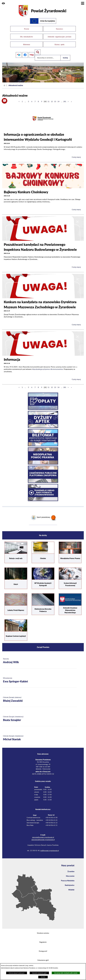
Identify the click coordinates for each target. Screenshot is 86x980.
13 (55, 99)
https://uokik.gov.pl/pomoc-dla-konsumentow (47, 367)
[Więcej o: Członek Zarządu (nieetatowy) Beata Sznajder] (39, 716)
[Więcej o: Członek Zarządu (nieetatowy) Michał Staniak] (39, 735)
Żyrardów (71, 868)
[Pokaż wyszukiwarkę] (38, 49)
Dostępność (43, 948)
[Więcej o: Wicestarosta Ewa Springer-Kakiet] (39, 677)
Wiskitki (71, 887)
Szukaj (65, 55)
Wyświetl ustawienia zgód (39, 973)
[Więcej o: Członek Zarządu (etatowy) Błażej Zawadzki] (39, 697)
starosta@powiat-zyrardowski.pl (43, 834)
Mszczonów (70, 873)
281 (65, 99)
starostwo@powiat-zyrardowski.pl (43, 837)
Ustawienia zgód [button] (43, 957)
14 (58, 99)
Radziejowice (70, 882)
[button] (3, 3)
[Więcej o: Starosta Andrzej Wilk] (39, 658)
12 (52, 99)
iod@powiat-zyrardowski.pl (50, 848)
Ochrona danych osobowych (17, 973)
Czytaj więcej (76, 154)
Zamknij (43, 977)
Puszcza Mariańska (68, 878)
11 (48, 99)
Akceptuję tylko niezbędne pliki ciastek (66, 973)
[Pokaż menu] (83, 3)
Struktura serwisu (43, 930)
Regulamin (43, 939)
